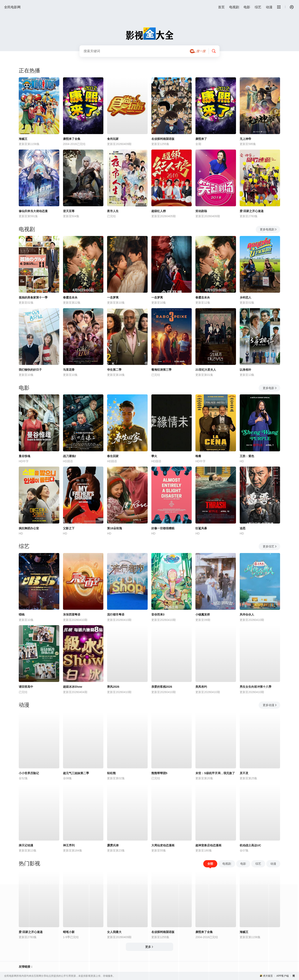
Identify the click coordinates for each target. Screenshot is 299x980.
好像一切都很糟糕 (163, 528)
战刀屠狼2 (70, 456)
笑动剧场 (201, 211)
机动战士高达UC (250, 845)
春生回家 (113, 456)
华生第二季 (114, 370)
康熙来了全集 (72, 139)
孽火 (154, 456)
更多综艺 (270, 546)
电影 (247, 7)
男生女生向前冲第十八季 (256, 687)
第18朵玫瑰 (114, 528)
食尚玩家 (113, 139)
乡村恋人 (245, 297)
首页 (221, 7)
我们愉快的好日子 (30, 370)
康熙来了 (201, 139)
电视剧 (234, 7)
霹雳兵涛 (113, 845)
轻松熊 (111, 773)
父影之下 (69, 528)
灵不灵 (244, 773)
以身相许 (245, 370)
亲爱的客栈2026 (162, 687)
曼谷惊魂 (25, 456)
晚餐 (198, 456)
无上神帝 (245, 139)
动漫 (269, 7)
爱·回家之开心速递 (252, 211)
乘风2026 (113, 687)
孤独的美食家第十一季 (33, 297)
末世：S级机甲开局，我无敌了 (215, 773)
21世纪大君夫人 (206, 370)
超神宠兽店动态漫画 (208, 845)
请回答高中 (26, 687)
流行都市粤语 (116, 614)
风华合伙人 (247, 614)
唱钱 (22, 614)
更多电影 (270, 388)
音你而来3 (158, 614)
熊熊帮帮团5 (159, 773)
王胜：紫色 (247, 456)
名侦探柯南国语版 (163, 139)
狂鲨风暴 (201, 528)
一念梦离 (113, 297)
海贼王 (23, 139)
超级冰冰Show (73, 687)
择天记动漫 (26, 845)
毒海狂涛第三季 (161, 370)
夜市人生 (113, 211)
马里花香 (69, 370)
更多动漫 (270, 705)
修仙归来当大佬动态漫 (33, 211)
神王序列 (69, 845)
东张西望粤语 (72, 614)
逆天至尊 (69, 211)
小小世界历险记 (29, 773)
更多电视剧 (268, 229)
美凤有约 (201, 687)
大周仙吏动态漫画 (163, 845)
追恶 (243, 528)
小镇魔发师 (203, 614)
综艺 (258, 7)
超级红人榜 (159, 211)
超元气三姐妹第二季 (76, 773)
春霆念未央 (70, 297)
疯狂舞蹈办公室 (29, 528)
